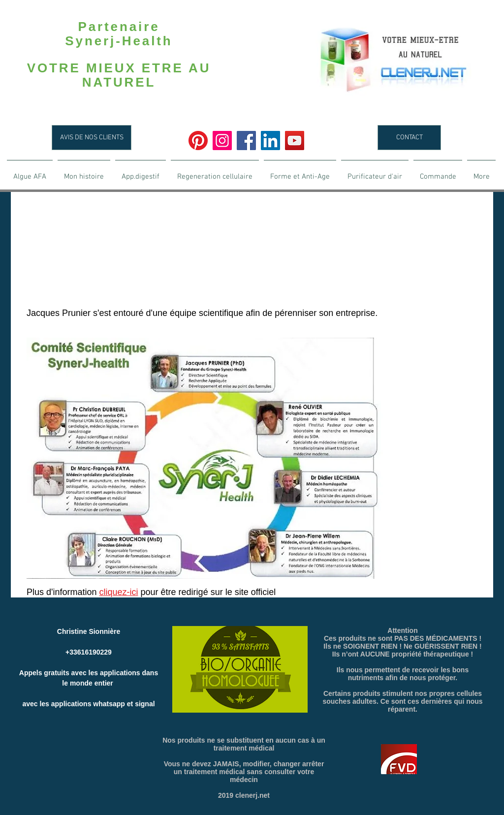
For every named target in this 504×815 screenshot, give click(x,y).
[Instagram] (222, 141)
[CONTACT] (409, 138)
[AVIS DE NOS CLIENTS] (92, 138)
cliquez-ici (119, 592)
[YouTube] (295, 141)
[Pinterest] (198, 141)
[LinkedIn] (270, 141)
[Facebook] (246, 141)
